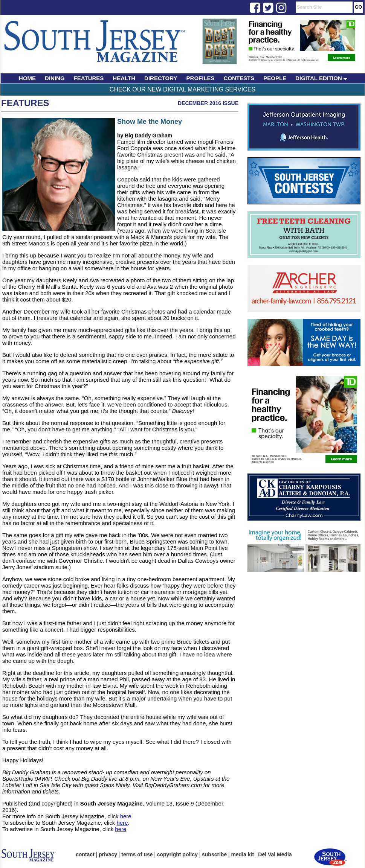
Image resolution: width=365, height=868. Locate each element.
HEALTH (124, 78)
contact (85, 854)
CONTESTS (239, 78)
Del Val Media (275, 854)
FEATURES (89, 78)
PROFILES (201, 78)
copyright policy (177, 854)
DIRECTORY (161, 78)
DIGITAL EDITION (321, 78)
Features (25, 103)
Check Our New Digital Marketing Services (182, 89)
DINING (55, 78)
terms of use (137, 854)
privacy (108, 854)
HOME (27, 78)
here (126, 816)
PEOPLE (275, 78)
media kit (242, 854)
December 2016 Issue (208, 103)
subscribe (214, 854)
